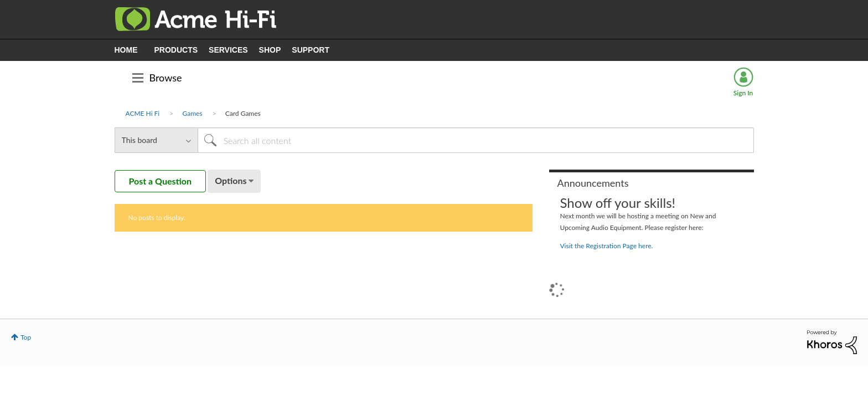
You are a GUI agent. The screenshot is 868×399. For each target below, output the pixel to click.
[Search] (476, 140)
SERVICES (228, 50)
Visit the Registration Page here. (607, 246)
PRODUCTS (176, 50)
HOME (126, 50)
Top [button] (26, 337)
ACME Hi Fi (143, 113)
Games (192, 113)
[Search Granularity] (156, 140)
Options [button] (231, 180)
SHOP (270, 50)
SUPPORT (311, 50)
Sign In (743, 93)
